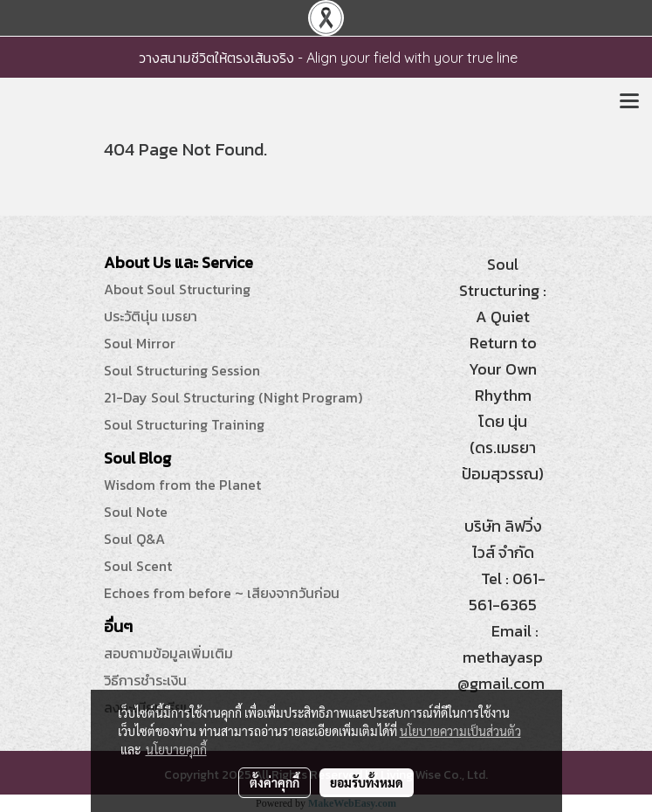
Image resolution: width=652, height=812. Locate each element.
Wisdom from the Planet (182, 485)
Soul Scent (138, 566)
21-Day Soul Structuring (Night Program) (233, 397)
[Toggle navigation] (629, 102)
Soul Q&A (134, 539)
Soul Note (136, 512)
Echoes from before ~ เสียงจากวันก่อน (222, 593)
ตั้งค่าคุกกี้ (275, 782)
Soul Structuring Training (184, 424)
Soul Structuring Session (182, 370)
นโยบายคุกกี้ (176, 749)
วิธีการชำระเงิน (145, 680)
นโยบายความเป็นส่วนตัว (460, 731)
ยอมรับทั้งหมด (367, 782)
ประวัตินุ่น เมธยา (151, 316)
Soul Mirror (140, 343)
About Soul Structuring (177, 289)
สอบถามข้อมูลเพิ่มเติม (168, 653)
